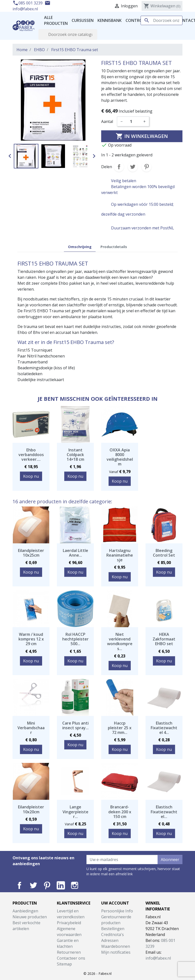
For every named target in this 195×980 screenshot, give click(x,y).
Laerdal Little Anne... (75, 553)
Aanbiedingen (25, 911)
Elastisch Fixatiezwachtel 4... (164, 728)
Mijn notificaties (116, 952)
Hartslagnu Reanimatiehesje (120, 555)
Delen (119, 167)
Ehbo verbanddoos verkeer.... (31, 455)
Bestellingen (113, 929)
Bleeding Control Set (164, 553)
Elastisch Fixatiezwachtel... (164, 812)
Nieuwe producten (30, 917)
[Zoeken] (162, 20)
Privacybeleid (69, 923)
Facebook (19, 885)
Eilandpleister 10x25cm (31, 553)
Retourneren (69, 952)
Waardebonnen (116, 946)
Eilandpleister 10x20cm (31, 809)
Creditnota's (113, 935)
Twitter (33, 885)
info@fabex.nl (158, 958)
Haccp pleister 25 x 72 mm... (120, 728)
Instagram (75, 885)
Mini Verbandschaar (31, 728)
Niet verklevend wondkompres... (120, 641)
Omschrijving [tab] (80, 247)
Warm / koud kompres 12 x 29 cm (31, 639)
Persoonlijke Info (117, 911)
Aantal (107, 121)
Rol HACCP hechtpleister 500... (75, 639)
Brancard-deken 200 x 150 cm (120, 812)
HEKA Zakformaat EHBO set (164, 639)
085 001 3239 (28, 3)
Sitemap (64, 964)
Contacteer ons (71, 958)
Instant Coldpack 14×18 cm (75, 455)
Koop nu (31, 476)
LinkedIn (61, 885)
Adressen (110, 940)
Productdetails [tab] (114, 247)
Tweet (133, 167)
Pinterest (146, 167)
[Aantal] (133, 121)
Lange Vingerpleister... (75, 812)
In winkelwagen (142, 136)
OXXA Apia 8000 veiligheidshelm (120, 457)
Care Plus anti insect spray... (75, 725)
